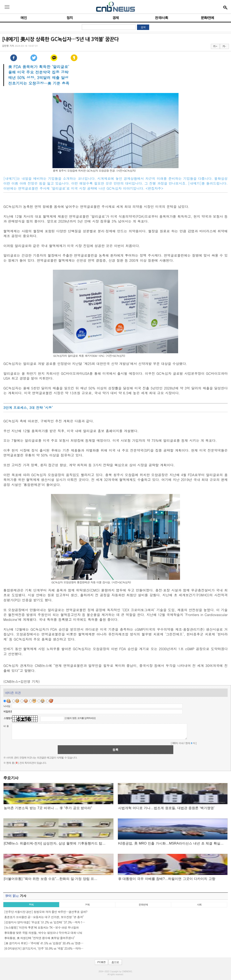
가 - (224, 46)
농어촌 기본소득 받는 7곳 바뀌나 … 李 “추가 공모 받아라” (48, 808)
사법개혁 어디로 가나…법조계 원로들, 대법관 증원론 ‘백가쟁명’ (166, 808)
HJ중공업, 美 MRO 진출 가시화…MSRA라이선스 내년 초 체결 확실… (171, 843)
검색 (143, 27)
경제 (116, 18)
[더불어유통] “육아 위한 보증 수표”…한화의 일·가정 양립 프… (51, 879)
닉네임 (7, 706)
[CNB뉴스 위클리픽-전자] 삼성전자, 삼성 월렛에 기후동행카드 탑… (55, 843)
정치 (70, 18)
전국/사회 (161, 18)
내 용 (6, 726)
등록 (115, 750)
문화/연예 (207, 18)
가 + (215, 46)
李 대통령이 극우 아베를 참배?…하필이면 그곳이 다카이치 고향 (167, 879)
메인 (24, 18)
